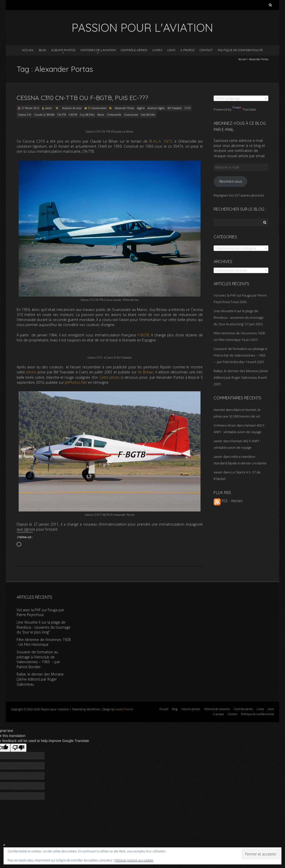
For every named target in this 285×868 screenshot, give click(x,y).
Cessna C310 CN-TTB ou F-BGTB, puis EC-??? (82, 98)
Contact (206, 50)
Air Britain (146, 372)
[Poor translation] (18, 748)
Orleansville (114, 115)
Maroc (101, 115)
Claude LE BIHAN (44, 115)
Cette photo (110, 377)
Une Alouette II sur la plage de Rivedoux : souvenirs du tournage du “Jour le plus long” (239, 317)
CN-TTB (62, 115)
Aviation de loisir (72, 108)
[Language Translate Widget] (241, 98)
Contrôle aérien (134, 50)
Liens (171, 50)
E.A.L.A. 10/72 (162, 141)
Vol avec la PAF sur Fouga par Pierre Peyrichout (40, 612)
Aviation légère (156, 108)
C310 (188, 108)
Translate (244, 109)
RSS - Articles (228, 501)
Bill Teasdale (175, 108)
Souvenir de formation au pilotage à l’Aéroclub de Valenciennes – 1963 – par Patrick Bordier (240, 355)
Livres (157, 50)
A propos (187, 50)
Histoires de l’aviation (98, 50)
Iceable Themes (124, 709)
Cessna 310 (25, 115)
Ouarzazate (131, 115)
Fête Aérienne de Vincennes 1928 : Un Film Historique (44, 642)
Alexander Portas (124, 108)
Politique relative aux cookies (134, 860)
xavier (49, 108)
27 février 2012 (30, 108)
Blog (42, 50)
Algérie (141, 108)
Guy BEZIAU (87, 115)
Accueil (28, 50)
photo (31, 372)
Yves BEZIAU (148, 115)
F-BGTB (73, 115)
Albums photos (63, 50)
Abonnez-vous (231, 181)
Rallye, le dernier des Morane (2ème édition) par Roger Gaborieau (40, 679)
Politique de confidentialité (240, 50)
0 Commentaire (97, 108)
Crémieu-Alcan (225, 425)
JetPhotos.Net (76, 382)
